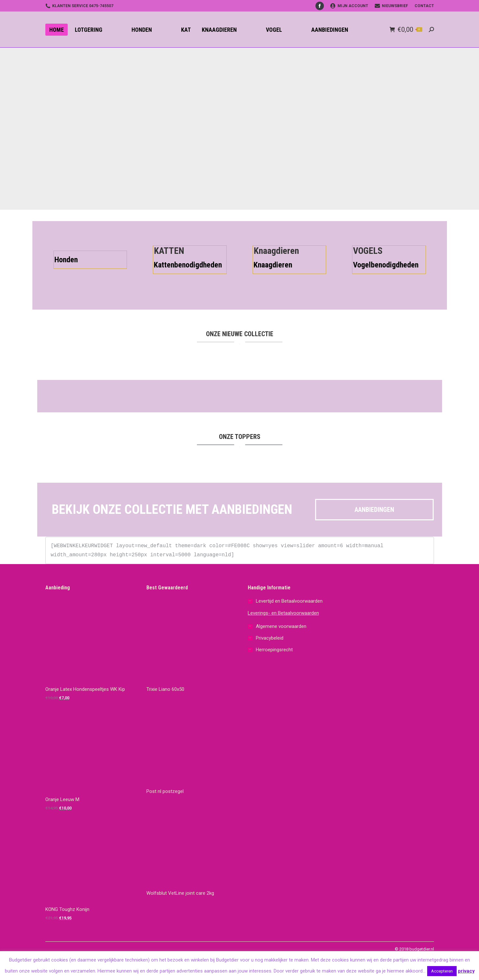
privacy (466, 971)
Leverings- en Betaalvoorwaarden (283, 613)
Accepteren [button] (442, 971)
